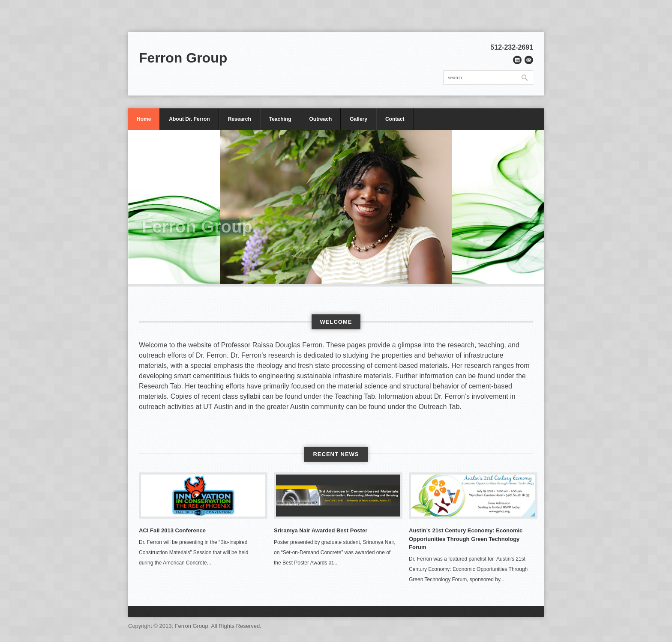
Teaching (280, 119)
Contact (395, 119)
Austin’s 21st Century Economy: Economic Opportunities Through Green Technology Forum (466, 539)
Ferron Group (183, 58)
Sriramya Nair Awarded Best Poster (321, 530)
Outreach (321, 119)
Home (144, 119)
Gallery (358, 119)
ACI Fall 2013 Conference (172, 530)
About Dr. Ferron (189, 119)
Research (240, 119)
